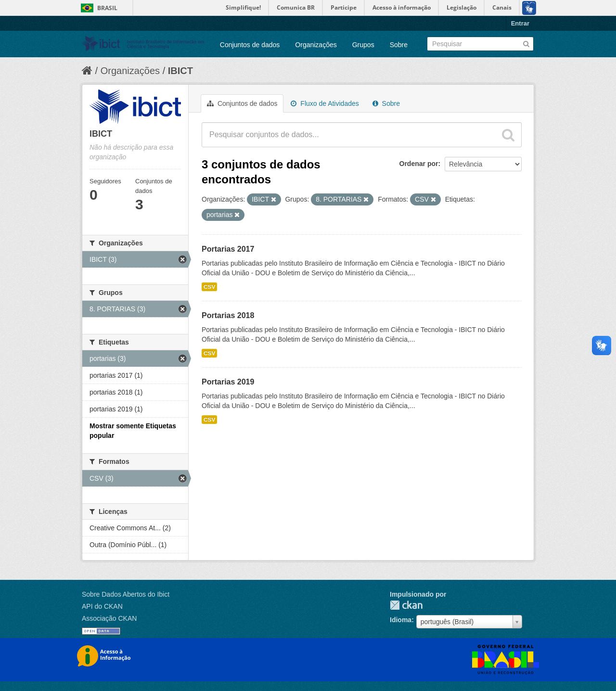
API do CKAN (102, 606)
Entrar (520, 23)
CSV (209, 287)
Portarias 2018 (228, 315)
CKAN (406, 605)
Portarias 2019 (228, 382)
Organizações (316, 45)
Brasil (107, 8)
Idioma (401, 620)
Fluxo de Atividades (325, 103)
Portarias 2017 (228, 249)
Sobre (399, 45)
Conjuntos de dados (250, 45)
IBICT (180, 71)
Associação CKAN (109, 618)
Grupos (363, 45)
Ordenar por (419, 164)
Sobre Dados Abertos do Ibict (126, 594)
